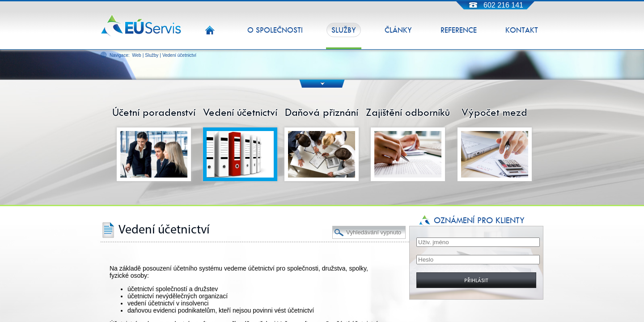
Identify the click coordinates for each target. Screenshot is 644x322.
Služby (152, 55)
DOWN (322, 83)
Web (136, 55)
